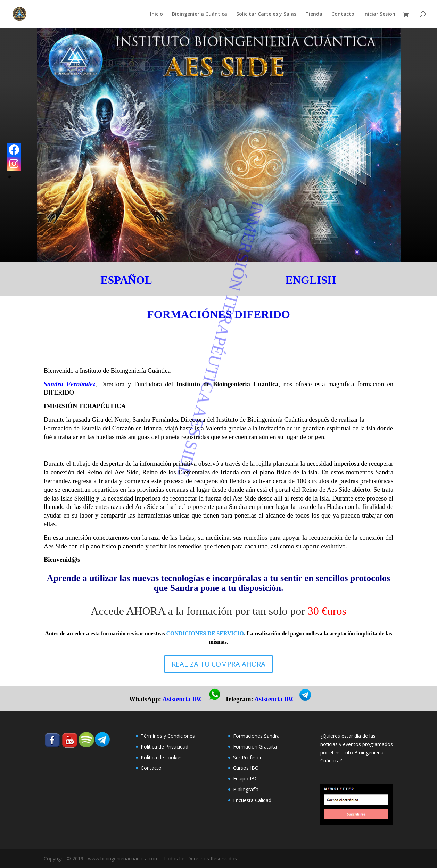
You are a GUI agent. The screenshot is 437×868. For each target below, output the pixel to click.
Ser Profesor (247, 757)
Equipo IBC (245, 779)
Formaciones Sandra (256, 736)
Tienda (314, 14)
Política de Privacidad (164, 747)
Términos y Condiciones (168, 736)
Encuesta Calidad (252, 800)
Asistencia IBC (183, 699)
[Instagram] (14, 164)
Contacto (343, 14)
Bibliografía (246, 789)
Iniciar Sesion (379, 14)
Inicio (156, 14)
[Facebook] (14, 150)
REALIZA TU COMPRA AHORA (218, 664)
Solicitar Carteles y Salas (266, 14)
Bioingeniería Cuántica (200, 14)
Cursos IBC (246, 768)
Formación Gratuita (255, 747)
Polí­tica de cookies (162, 757)
